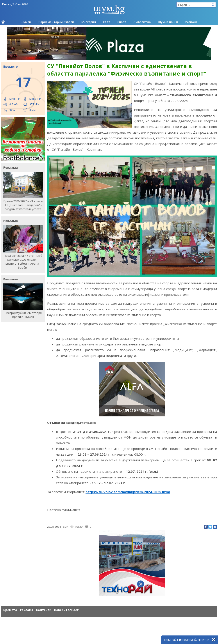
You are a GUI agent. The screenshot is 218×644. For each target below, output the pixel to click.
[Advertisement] (109, 616)
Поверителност (66, 610)
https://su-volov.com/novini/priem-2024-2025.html (128, 492)
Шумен (26, 22)
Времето (10, 610)
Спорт (122, 22)
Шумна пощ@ (168, 22)
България (89, 22)
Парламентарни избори (56, 22)
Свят (107, 22)
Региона (191, 22)
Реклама (27, 610)
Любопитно (142, 22)
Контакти (44, 610)
